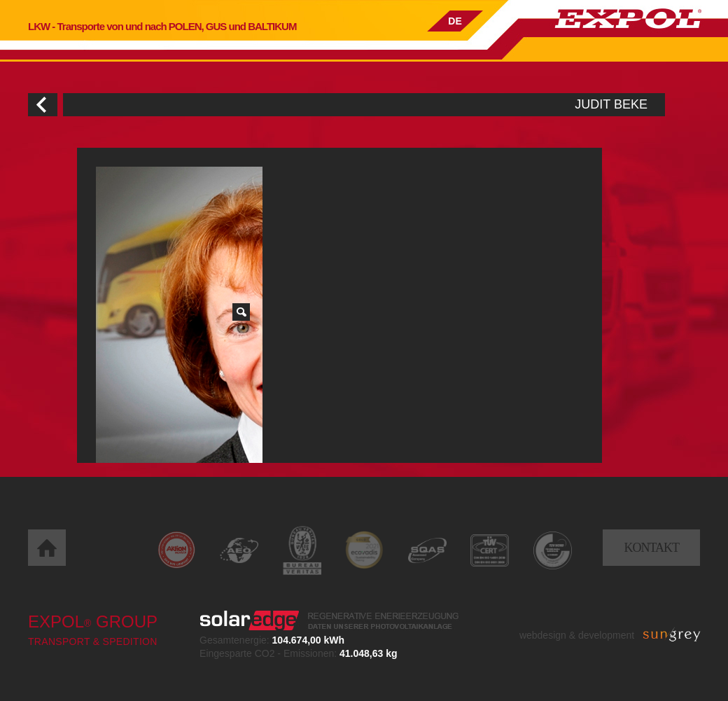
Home (47, 548)
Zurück (43, 105)
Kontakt (651, 548)
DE (455, 21)
